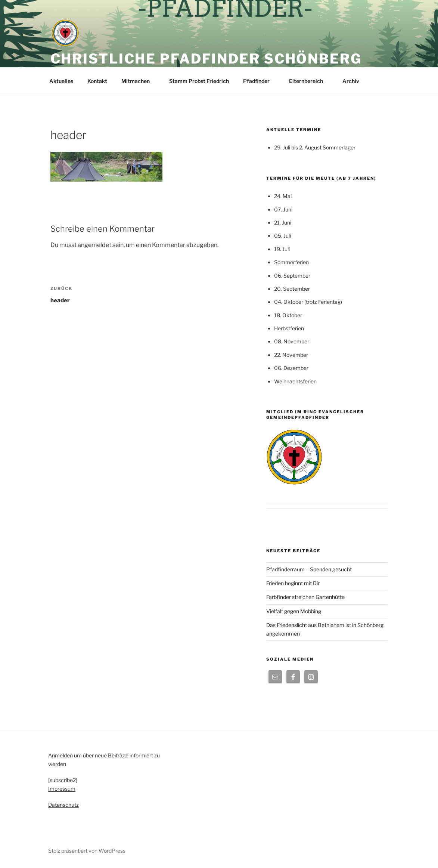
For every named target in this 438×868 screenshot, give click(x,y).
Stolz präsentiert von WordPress (87, 851)
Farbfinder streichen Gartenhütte (305, 597)
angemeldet (94, 245)
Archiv (354, 81)
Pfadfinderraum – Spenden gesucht (309, 569)
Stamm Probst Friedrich (199, 81)
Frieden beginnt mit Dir (293, 583)
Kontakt (97, 81)
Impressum (62, 789)
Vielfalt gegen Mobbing (294, 611)
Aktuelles (61, 81)
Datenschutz (63, 805)
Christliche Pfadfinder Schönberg (206, 59)
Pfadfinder (260, 81)
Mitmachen (139, 81)
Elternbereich (310, 81)
